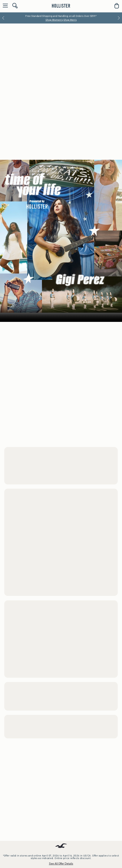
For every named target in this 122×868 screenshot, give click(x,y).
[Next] (119, 18)
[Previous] (3, 18)
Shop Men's (70, 20)
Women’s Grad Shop (61, 262)
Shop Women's (54, 20)
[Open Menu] (4, 6)
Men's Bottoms (70, 268)
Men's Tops (50, 268)
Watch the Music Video (81, 608)
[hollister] (61, 6)
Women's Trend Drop (20, 762)
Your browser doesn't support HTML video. (61, 512)
